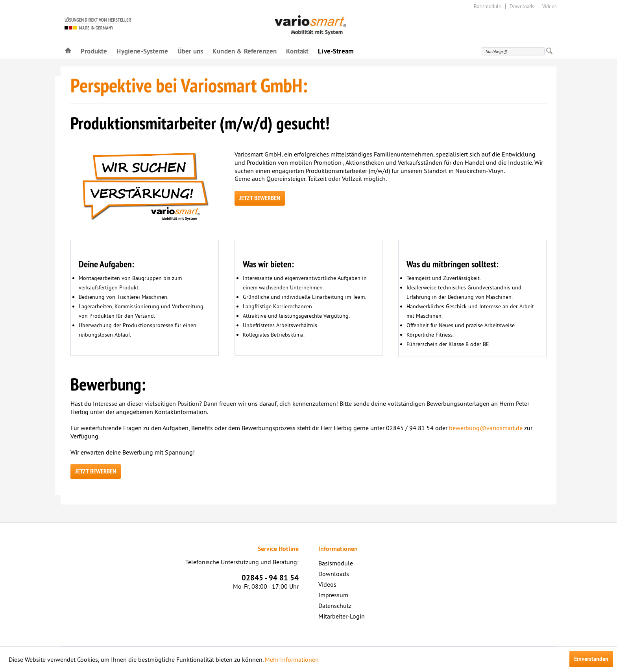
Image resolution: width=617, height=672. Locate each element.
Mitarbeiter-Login (342, 616)
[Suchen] (549, 51)
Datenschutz (335, 606)
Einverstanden (591, 659)
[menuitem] (68, 51)
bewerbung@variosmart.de (486, 428)
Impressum (333, 595)
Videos (549, 6)
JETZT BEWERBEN (260, 198)
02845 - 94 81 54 (270, 578)
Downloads (522, 6)
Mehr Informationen (292, 659)
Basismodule (488, 6)
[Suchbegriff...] (513, 51)
